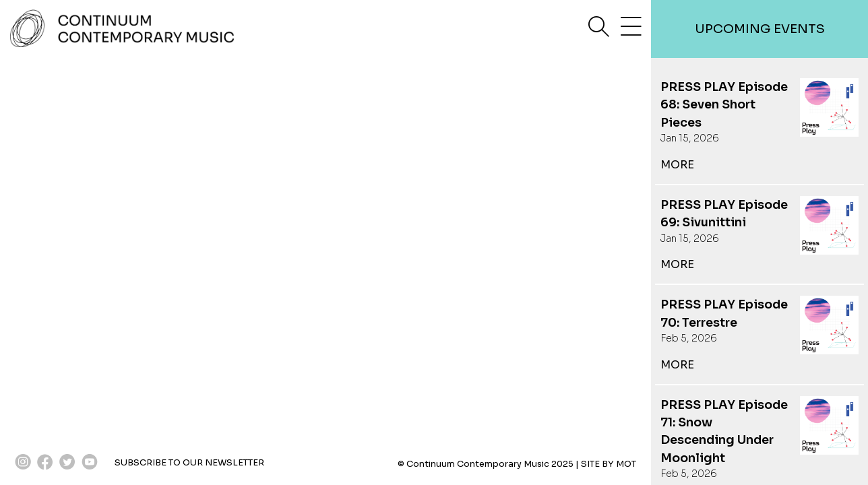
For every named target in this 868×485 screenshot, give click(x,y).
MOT (626, 464)
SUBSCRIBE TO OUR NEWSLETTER (189, 463)
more (677, 165)
